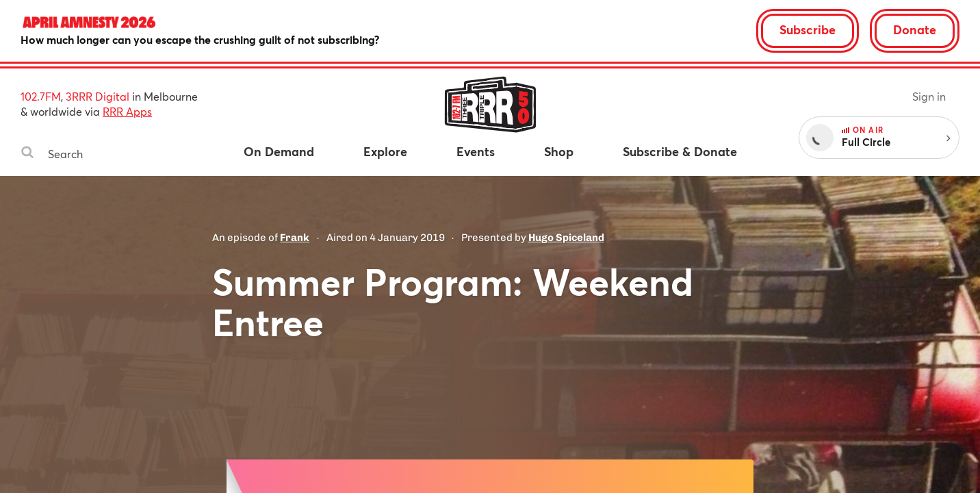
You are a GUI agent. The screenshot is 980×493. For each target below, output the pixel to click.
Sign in (929, 96)
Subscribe (808, 29)
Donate (915, 29)
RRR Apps (127, 111)
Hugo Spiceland (566, 238)
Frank (295, 238)
